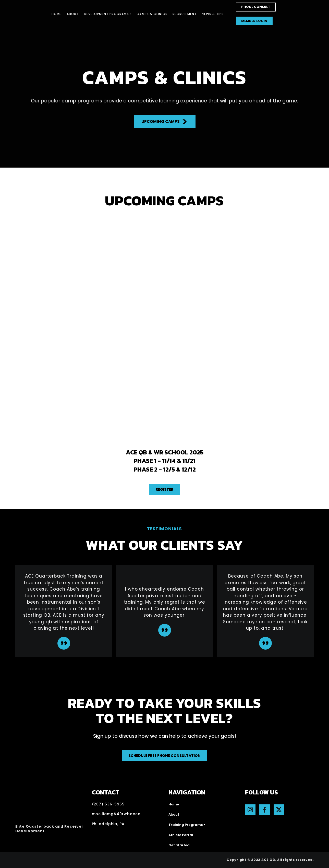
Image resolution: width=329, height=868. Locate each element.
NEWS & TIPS (213, 14)
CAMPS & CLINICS (152, 14)
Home (174, 804)
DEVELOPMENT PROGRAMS (106, 14)
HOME (57, 14)
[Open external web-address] (42, 860)
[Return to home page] (25, 14)
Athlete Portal (181, 835)
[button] (256, 7)
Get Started (179, 845)
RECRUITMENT (185, 14)
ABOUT (73, 14)
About (174, 814)
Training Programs (186, 825)
